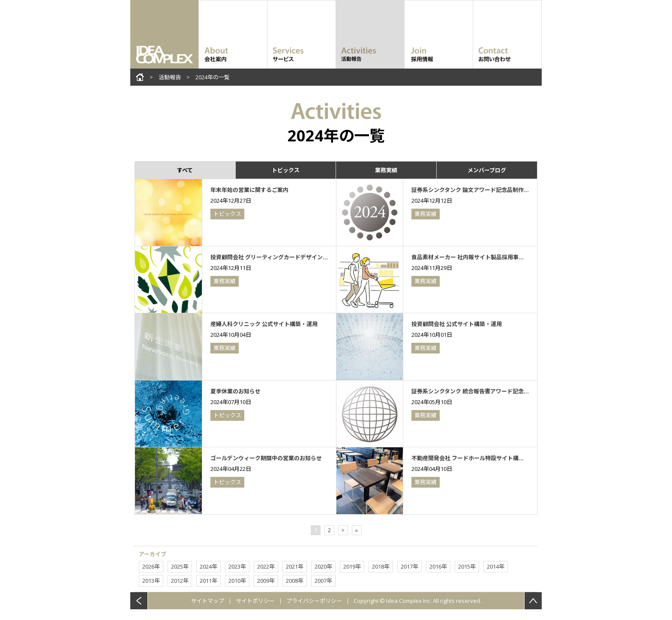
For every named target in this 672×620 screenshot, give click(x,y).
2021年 (295, 566)
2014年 (496, 566)
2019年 (352, 566)
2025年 (180, 566)
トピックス (286, 170)
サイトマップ (207, 601)
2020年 (323, 566)
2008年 (295, 581)
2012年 (180, 581)
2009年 (266, 581)
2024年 (208, 566)
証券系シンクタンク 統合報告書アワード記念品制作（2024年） (490, 391)
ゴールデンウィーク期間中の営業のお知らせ (266, 458)
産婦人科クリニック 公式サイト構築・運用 (264, 324)
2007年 (323, 581)
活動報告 (170, 77)
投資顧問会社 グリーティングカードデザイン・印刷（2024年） (289, 257)
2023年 (237, 566)
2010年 (237, 581)
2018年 (381, 566)
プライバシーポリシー (314, 601)
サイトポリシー (255, 601)
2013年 (151, 581)
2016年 (438, 566)
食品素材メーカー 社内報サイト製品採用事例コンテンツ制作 (487, 257)
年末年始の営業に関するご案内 (249, 190)
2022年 (266, 566)
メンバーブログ (487, 170)
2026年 (151, 566)
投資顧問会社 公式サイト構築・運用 (457, 324)
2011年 (208, 581)
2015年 (467, 566)
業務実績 (386, 170)
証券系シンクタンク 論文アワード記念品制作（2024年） (482, 190)
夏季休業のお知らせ (235, 391)
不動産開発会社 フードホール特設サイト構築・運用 (476, 458)
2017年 (409, 566)
